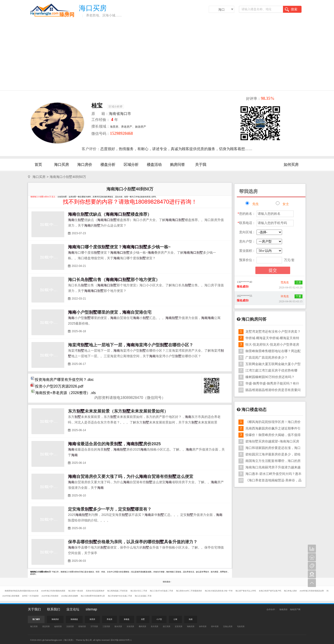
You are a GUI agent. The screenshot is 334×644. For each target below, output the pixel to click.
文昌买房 (70, 627)
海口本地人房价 (291, 591)
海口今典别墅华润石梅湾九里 (93, 596)
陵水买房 (118, 627)
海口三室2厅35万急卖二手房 (162, 591)
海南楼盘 (74, 619)
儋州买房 (142, 627)
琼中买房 (215, 627)
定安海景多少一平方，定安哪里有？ (110, 509)
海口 (222, 9)
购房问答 (177, 165)
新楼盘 (127, 619)
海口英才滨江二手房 (139, 591)
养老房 (109, 619)
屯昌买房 (241, 627)
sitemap (91, 609)
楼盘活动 (154, 165)
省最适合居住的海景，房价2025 (114, 444)
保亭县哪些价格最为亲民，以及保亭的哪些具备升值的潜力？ (133, 542)
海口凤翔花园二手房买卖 (118, 591)
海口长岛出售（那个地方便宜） (114, 280)
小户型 (159, 619)
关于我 (201, 165)
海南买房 (191, 627)
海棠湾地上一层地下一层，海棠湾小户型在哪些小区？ (131, 345)
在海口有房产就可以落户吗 (270, 591)
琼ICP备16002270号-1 (121, 640)
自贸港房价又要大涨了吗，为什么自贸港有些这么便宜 (131, 477)
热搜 (191, 619)
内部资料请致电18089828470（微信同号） (130, 398)
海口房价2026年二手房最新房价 (189, 591)
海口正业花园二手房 (143, 596)
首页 (38, 165)
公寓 (175, 619)
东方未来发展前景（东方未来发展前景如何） (118, 411)
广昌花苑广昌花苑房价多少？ (267, 357)
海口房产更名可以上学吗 (246, 591)
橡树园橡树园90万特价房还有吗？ (270, 377)
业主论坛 (73, 609)
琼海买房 (82, 627)
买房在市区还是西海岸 (95, 591)
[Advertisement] (167, 56)
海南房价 (283, 609)
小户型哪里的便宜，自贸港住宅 (110, 312)
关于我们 (34, 609)
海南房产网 (295, 609)
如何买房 (291, 165)
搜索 (291, 9)
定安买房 (179, 627)
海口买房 (61, 165)
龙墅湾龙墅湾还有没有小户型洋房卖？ (273, 331)
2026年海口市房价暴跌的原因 (53, 591)
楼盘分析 (108, 165)
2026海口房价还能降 (70, 596)
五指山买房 (228, 627)
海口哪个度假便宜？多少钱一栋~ (119, 247)
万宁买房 (94, 627)
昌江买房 (167, 627)
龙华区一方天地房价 (31, 596)
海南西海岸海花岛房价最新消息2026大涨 (22, 591)
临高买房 (58, 627)
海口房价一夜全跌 (76, 591)
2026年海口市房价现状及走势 (312, 591)
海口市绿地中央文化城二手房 (120, 596)
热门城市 (36, 619)
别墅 (143, 619)
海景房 (92, 619)
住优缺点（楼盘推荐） (110, 214)
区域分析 (131, 165)
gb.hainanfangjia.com (52, 640)
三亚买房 (106, 627)
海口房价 (85, 165)
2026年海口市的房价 (50, 596)
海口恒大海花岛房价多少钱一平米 (219, 591)
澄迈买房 (46, 627)
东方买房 (154, 627)
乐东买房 (130, 627)
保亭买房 (203, 627)
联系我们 (54, 609)
